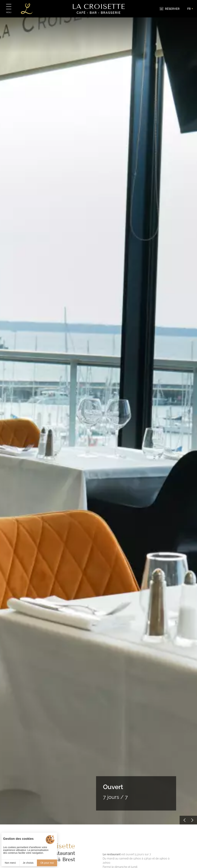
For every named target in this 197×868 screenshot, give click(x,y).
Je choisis (28, 863)
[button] (184, 820)
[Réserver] (170, 9)
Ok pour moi (47, 863)
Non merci (10, 863)
